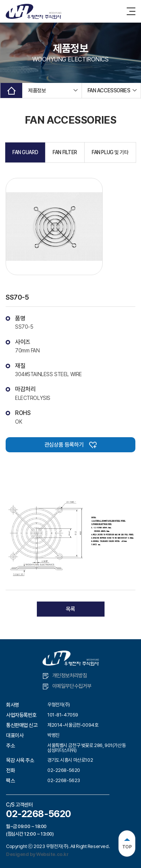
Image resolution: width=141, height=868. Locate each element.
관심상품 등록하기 (70, 445)
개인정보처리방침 (65, 676)
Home (11, 90)
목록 (70, 609)
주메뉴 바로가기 (0, 0)
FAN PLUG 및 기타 (110, 152)
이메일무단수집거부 (67, 686)
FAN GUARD (25, 152)
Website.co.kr (52, 854)
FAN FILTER (65, 152)
